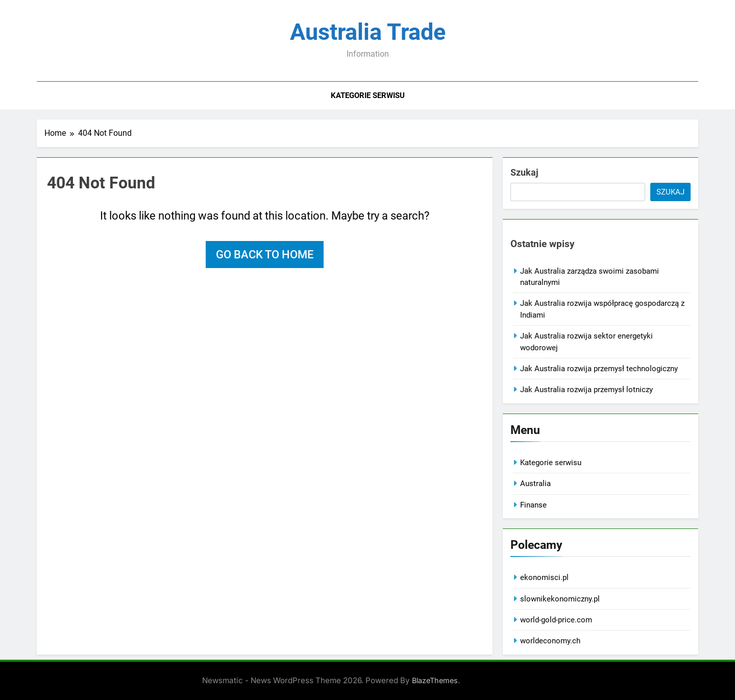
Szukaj (524, 172)
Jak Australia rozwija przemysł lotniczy (586, 390)
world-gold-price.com (556, 620)
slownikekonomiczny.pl (560, 599)
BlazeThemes (435, 680)
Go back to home (265, 255)
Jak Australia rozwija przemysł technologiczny (599, 369)
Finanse (533, 505)
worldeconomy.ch (550, 641)
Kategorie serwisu (368, 95)
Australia (535, 484)
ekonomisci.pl (544, 577)
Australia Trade (368, 32)
